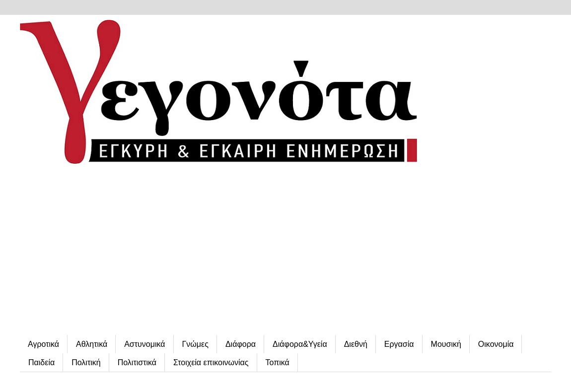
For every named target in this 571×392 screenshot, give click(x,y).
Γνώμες (195, 344)
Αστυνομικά (144, 344)
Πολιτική (86, 362)
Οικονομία (496, 344)
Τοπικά (278, 362)
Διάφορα (241, 344)
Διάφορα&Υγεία (300, 344)
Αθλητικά (92, 344)
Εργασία (399, 344)
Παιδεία (41, 362)
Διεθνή (356, 344)
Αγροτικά (43, 344)
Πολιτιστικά (137, 362)
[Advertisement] (285, 251)
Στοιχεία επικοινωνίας (211, 362)
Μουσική (446, 344)
